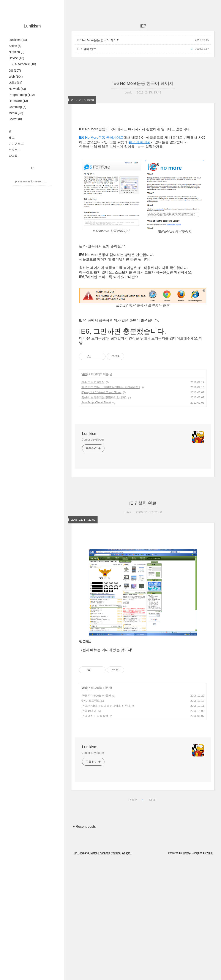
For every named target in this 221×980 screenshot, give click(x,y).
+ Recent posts (84, 887)
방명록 (13, 156)
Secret (15, 119)
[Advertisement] (143, 573)
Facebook (104, 914)
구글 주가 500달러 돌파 (96, 756)
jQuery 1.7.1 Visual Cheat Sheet (101, 392)
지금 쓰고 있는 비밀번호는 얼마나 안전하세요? (111, 387)
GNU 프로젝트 (91, 761)
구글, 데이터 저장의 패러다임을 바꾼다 (106, 766)
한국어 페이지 (139, 142)
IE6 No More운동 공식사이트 (101, 138)
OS (15, 71)
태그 (12, 138)
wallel (210, 914)
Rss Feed (78, 914)
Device (16, 58)
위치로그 (15, 150)
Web (16, 77)
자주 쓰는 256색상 (93, 382)
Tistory (186, 914)
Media (16, 113)
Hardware (18, 101)
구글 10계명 (89, 771)
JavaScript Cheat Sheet (96, 402)
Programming (22, 95)
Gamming (17, 107)
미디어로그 (16, 144)
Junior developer (93, 439)
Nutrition (17, 52)
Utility (15, 83)
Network (17, 89)
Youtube (116, 914)
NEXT (152, 860)
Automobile (25, 64)
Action (15, 46)
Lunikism (32, 26)
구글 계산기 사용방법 (95, 776)
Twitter (93, 914)
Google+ (127, 914)
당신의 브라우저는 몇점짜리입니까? (104, 397)
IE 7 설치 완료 (86, 49)
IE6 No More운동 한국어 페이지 (98, 40)
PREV (132, 860)
